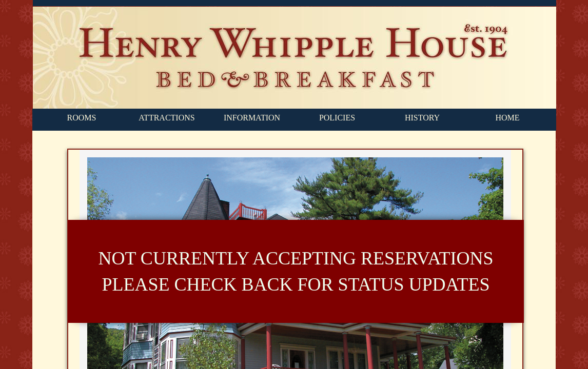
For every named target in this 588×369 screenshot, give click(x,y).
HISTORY (422, 118)
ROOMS (82, 118)
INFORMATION (252, 118)
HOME (507, 118)
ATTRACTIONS (166, 118)
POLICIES (337, 118)
